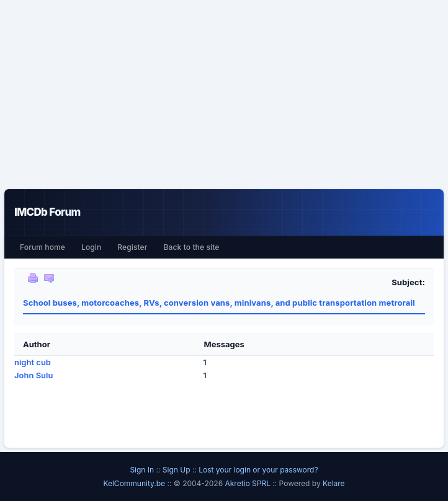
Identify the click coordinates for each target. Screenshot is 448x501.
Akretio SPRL (249, 483)
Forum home (43, 247)
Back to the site (192, 247)
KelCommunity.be (135, 483)
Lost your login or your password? (258, 470)
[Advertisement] (224, 94)
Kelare (334, 483)
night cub (33, 362)
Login (91, 247)
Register (132, 247)
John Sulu (34, 375)
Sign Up (177, 470)
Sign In (142, 470)
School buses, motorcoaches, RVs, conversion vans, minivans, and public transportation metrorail (219, 303)
